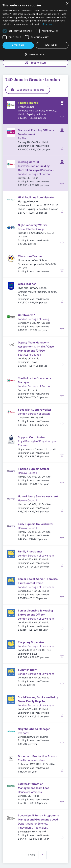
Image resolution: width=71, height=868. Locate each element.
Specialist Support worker (35, 410)
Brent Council (26, 107)
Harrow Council (27, 473)
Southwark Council (29, 355)
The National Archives (31, 760)
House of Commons (30, 792)
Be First (23, 138)
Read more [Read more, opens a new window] (49, 24)
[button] (35, 54)
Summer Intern (28, 670)
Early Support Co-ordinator (36, 524)
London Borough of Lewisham (36, 556)
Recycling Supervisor (31, 642)
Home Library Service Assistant (38, 496)
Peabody (23, 733)
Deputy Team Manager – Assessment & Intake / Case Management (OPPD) (36, 347)
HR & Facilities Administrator (36, 197)
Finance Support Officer (34, 469)
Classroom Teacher (30, 256)
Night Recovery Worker (33, 225)
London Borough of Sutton (34, 174)
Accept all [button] (18, 45)
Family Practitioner (30, 552)
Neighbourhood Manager (34, 729)
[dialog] (35, 30)
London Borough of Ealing (33, 319)
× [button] (67, 4)
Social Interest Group (31, 229)
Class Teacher (27, 284)
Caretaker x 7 (26, 315)
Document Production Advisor (38, 756)
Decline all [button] (52, 45)
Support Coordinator (31, 437)
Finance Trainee (28, 103)
